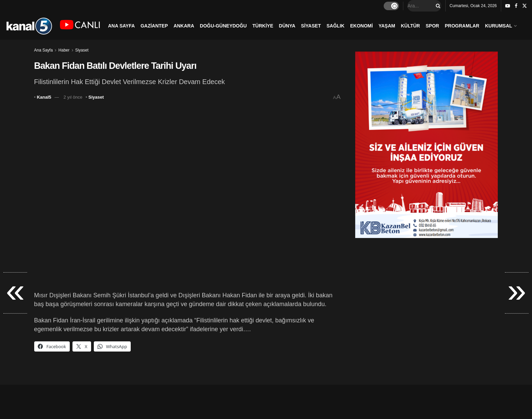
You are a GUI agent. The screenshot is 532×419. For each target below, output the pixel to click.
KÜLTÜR (411, 26)
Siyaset (82, 50)
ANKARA (184, 26)
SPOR (432, 26)
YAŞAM (387, 26)
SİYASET (311, 26)
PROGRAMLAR (462, 26)
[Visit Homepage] (29, 26)
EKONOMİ (361, 26)
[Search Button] (437, 6)
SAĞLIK (335, 26)
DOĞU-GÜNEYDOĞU (223, 26)
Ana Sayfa (44, 50)
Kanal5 (44, 97)
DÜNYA (287, 26)
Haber (64, 50)
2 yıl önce (73, 97)
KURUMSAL (498, 26)
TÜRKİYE (263, 26)
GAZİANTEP (154, 26)
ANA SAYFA (121, 26)
